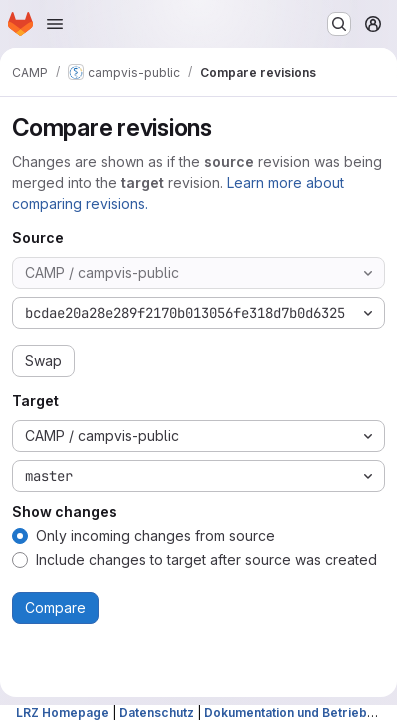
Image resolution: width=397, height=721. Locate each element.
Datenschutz (156, 712)
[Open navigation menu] (55, 24)
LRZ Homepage (62, 712)
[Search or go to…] (339, 24)
